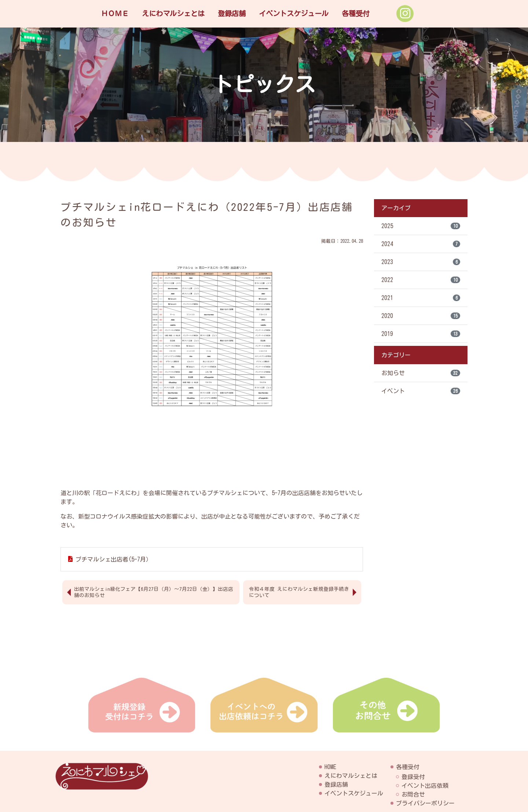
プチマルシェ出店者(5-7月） (114, 559)
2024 (421, 244)
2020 (421, 316)
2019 (421, 334)
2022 (421, 280)
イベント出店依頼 (425, 786)
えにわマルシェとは (173, 13)
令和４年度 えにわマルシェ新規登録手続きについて (299, 592)
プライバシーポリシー (425, 803)
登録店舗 (232, 13)
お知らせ (421, 373)
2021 (421, 298)
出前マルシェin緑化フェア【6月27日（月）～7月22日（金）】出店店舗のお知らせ (154, 592)
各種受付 (356, 13)
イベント (421, 391)
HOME (330, 767)
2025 (421, 226)
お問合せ (413, 794)
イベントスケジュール (294, 13)
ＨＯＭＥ (115, 13)
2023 (421, 262)
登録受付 (413, 777)
